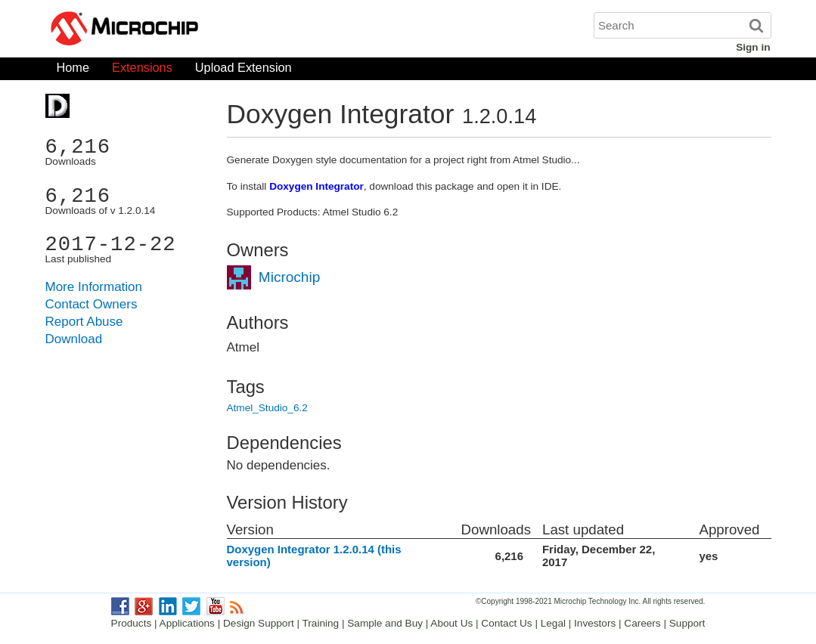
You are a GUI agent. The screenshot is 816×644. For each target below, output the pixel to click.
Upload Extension (244, 71)
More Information (94, 287)
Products (132, 623)
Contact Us (506, 623)
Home (73, 71)
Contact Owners (92, 304)
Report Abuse (84, 322)
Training (321, 623)
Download (74, 339)
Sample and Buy (385, 623)
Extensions (142, 71)
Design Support (259, 623)
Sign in (753, 47)
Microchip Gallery (197, 30)
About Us (451, 623)
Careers (642, 623)
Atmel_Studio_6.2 (267, 408)
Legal (553, 623)
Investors (595, 623)
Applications (187, 623)
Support (687, 623)
